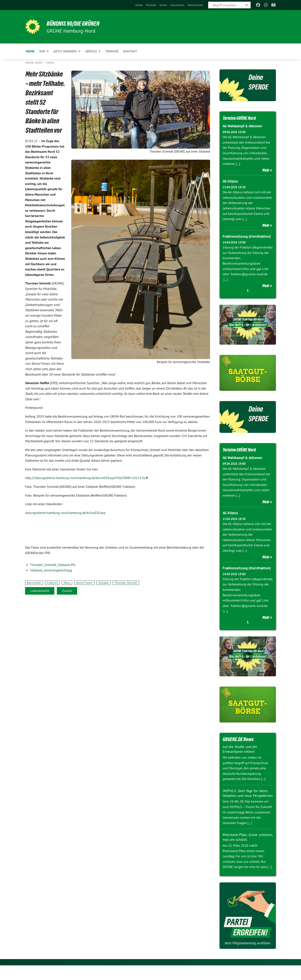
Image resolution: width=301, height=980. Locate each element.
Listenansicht (40, 591)
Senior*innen (84, 583)
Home (139, 5)
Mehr (266, 170)
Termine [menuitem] (112, 51)
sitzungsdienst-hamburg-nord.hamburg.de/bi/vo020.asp (65, 513)
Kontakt (151, 5)
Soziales (104, 583)
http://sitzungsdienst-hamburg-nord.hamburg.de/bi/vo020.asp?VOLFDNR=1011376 (85, 478)
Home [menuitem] (30, 51)
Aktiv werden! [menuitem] (65, 51)
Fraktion (52, 583)
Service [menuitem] (91, 51)
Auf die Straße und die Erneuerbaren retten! (241, 760)
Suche (163, 5)
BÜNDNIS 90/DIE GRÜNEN (77, 23)
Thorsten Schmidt (126, 583)
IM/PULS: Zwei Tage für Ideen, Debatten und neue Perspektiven (247, 806)
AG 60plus (231, 181)
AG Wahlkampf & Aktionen (244, 126)
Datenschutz (195, 5)
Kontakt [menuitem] (130, 51)
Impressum (177, 5)
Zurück (67, 591)
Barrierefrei (34, 583)
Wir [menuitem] (42, 51)
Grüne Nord (34, 63)
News (67, 583)
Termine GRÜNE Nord (242, 118)
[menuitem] (139, 5)
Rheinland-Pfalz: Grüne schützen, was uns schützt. (244, 852)
